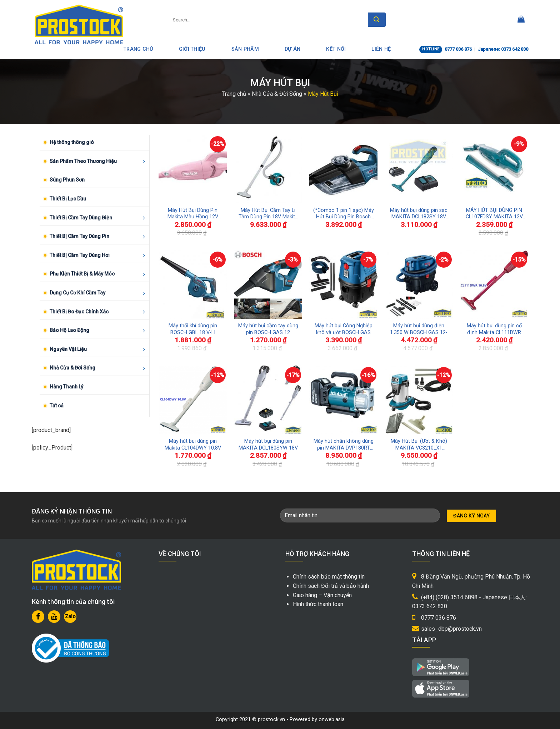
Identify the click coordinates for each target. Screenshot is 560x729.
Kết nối (336, 49)
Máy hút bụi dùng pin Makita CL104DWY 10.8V (193, 445)
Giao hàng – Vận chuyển (322, 595)
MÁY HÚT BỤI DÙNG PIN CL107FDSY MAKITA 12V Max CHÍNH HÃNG (494, 214)
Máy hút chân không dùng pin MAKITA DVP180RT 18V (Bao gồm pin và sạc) (344, 445)
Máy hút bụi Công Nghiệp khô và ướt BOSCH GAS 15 (344, 329)
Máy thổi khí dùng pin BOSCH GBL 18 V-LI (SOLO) (193, 329)
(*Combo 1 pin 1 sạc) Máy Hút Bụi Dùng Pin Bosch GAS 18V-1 (344, 214)
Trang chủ (234, 94)
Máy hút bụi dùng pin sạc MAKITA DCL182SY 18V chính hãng (419, 214)
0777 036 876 (458, 49)
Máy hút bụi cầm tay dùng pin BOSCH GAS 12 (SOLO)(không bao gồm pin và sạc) (268, 329)
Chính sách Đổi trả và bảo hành (331, 586)
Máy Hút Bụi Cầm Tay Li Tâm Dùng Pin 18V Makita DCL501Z (268, 214)
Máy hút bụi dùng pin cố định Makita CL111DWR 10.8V (494, 329)
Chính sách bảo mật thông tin (329, 577)
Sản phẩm (245, 49)
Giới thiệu (192, 49)
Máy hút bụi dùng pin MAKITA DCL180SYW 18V (268, 445)
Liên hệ (381, 49)
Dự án (292, 49)
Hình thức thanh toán (318, 604)
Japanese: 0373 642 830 (503, 49)
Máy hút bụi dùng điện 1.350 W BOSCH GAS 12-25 (419, 329)
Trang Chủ (138, 49)
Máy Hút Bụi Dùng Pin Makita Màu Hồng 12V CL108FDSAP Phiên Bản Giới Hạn (193, 214)
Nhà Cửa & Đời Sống (277, 94)
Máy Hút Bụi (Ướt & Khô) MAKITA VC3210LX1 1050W (419, 445)
